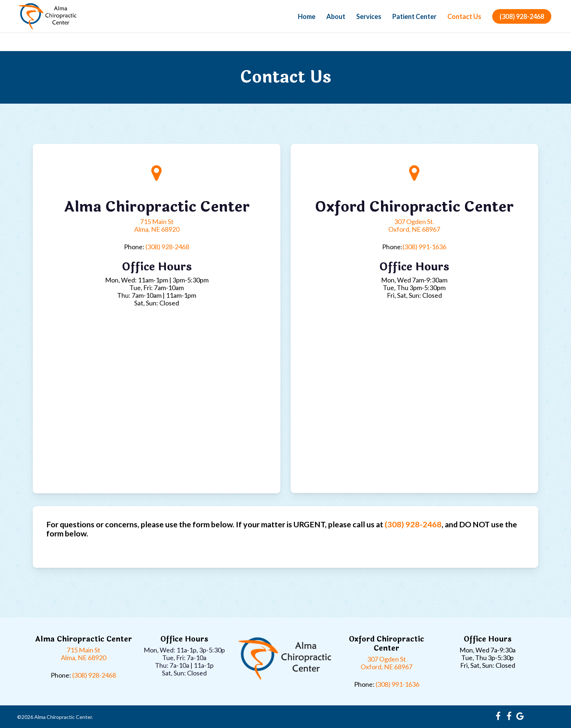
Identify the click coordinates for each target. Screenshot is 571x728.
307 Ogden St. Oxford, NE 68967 (414, 225)
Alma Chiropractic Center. (64, 717)
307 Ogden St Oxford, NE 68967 (387, 663)
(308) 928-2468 (522, 26)
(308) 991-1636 (424, 247)
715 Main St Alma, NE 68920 (157, 225)
